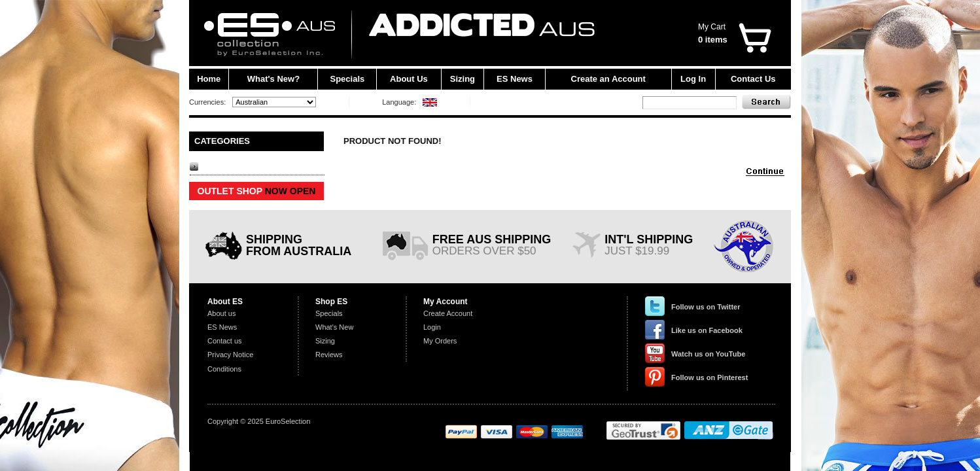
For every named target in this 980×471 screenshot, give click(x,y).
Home (209, 79)
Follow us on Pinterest (709, 377)
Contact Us (753, 79)
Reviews (329, 355)
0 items (713, 40)
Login (432, 327)
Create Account (448, 313)
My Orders (440, 341)
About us (221, 313)
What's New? (273, 79)
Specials (348, 79)
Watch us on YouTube (708, 354)
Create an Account (608, 79)
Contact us (225, 341)
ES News (515, 79)
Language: (399, 102)
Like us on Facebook (707, 330)
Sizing (463, 79)
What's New (334, 327)
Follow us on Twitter (706, 307)
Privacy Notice (230, 355)
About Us (409, 79)
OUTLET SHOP (257, 191)
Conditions (224, 369)
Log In (693, 79)
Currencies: (207, 102)
